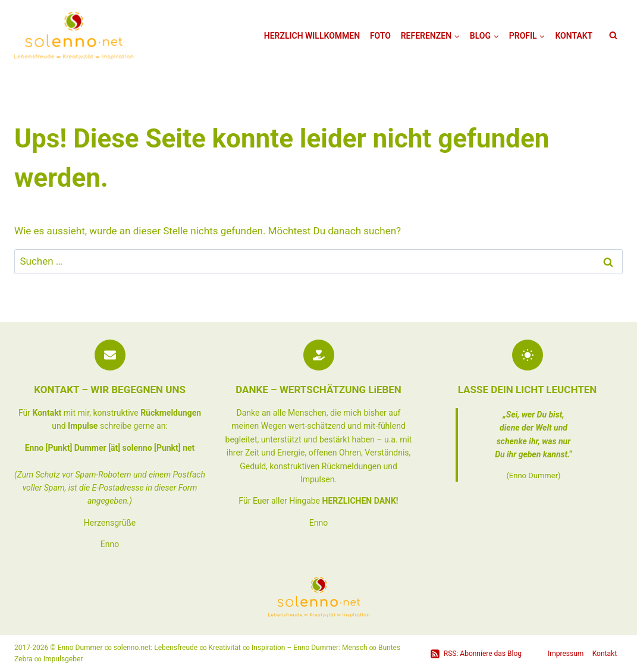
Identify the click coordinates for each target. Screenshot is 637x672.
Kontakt (574, 36)
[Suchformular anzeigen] (613, 36)
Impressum (566, 654)
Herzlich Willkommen (312, 36)
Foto (380, 36)
